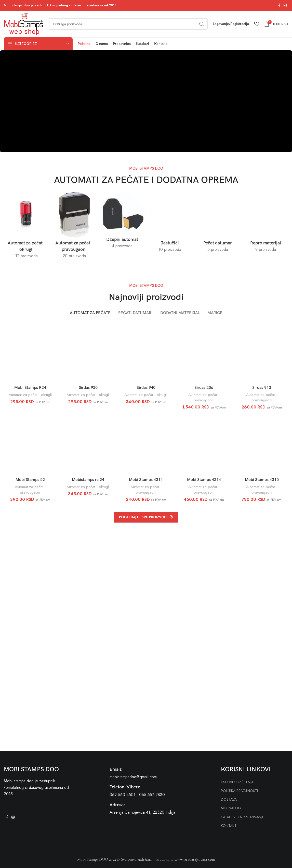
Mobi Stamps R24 (30, 388)
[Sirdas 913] (262, 352)
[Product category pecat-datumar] (218, 224)
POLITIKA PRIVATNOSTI (239, 791)
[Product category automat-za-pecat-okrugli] (26, 227)
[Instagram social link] (285, 5)
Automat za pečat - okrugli (30, 395)
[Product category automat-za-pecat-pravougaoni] (74, 227)
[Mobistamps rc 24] (88, 445)
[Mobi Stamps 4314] (204, 445)
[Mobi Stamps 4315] (262, 445)
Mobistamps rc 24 (88, 480)
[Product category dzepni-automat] (122, 222)
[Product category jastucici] (170, 224)
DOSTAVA (229, 799)
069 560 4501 (122, 795)
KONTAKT (229, 826)
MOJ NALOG (231, 808)
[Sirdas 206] (204, 352)
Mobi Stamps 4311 (146, 480)
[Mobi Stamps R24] (30, 352)
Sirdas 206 (204, 388)
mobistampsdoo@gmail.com (133, 777)
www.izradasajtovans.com (195, 859)
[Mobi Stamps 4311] (146, 445)
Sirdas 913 (262, 388)
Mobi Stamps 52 (30, 480)
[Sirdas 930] (88, 352)
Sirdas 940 (146, 388)
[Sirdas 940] (146, 352)
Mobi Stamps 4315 (262, 480)
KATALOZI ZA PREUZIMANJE (242, 817)
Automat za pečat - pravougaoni (204, 397)
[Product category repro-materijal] (266, 224)
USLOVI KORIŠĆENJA (237, 782)
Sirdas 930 (88, 388)
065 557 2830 (152, 795)
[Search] (128, 24)
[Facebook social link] (279, 5)
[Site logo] (24, 24)
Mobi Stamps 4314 (204, 480)
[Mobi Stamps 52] (30, 445)
